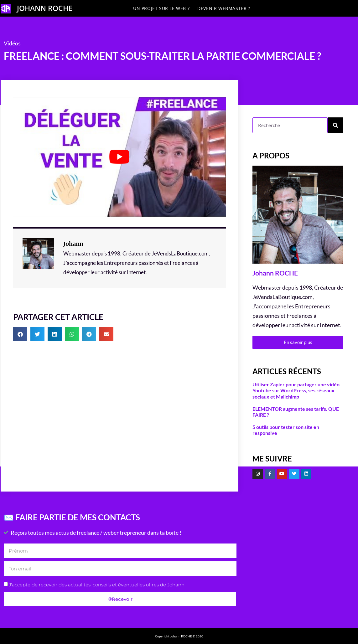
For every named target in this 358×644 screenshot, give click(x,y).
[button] (20, 334)
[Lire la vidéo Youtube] (120, 157)
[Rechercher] (335, 125)
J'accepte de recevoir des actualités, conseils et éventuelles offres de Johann (97, 585)
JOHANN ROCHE (45, 8)
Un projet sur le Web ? (161, 8)
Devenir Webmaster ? (224, 8)
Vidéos (12, 43)
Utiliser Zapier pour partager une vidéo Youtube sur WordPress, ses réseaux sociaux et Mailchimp (296, 390)
